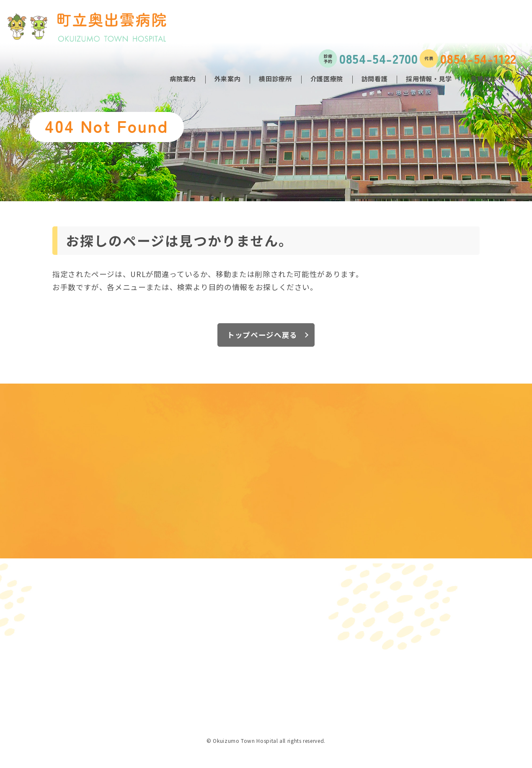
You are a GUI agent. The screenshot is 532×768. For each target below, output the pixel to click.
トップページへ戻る (262, 335)
